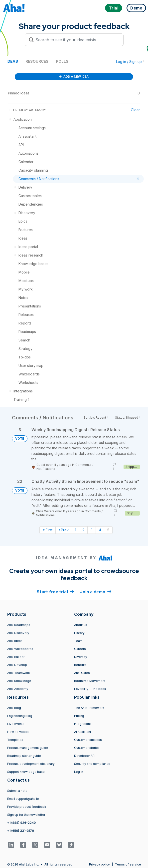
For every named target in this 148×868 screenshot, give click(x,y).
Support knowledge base (26, 772)
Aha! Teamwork (19, 673)
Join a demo (96, 591)
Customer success (88, 740)
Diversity (81, 657)
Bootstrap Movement (90, 681)
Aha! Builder (16, 657)
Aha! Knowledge (19, 681)
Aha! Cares (82, 673)
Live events (16, 724)
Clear (135, 110)
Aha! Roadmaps (19, 625)
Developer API (85, 756)
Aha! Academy (18, 689)
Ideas (12, 61)
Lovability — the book (90, 689)
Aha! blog (14, 708)
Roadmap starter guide (24, 756)
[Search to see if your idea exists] (76, 40)
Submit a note (17, 791)
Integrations (83, 724)
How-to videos (18, 732)
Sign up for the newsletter (26, 815)
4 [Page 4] (100, 530)
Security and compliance (92, 764)
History (79, 633)
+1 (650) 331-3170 (21, 831)
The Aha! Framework (89, 708)
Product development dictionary (31, 764)
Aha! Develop (17, 665)
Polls (62, 61)
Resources (37, 61)
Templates (15, 740)
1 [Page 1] (75, 530)
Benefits (80, 665)
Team (78, 641)
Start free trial (55, 591)
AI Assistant (83, 732)
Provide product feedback (27, 807)
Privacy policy (99, 864)
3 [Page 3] (92, 530)
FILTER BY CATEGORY (27, 110)
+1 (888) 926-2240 (21, 823)
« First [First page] (48, 530)
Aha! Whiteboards (20, 649)
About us (81, 625)
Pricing (79, 716)
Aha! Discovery (18, 633)
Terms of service (128, 864)
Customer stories (87, 748)
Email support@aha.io (23, 799)
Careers (80, 649)
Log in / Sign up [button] (130, 62)
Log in (79, 772)
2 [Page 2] (83, 530)
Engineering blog (20, 716)
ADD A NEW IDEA (74, 77)
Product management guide (28, 748)
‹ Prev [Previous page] (64, 530)
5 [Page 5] (108, 530)
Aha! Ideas (15, 641)
